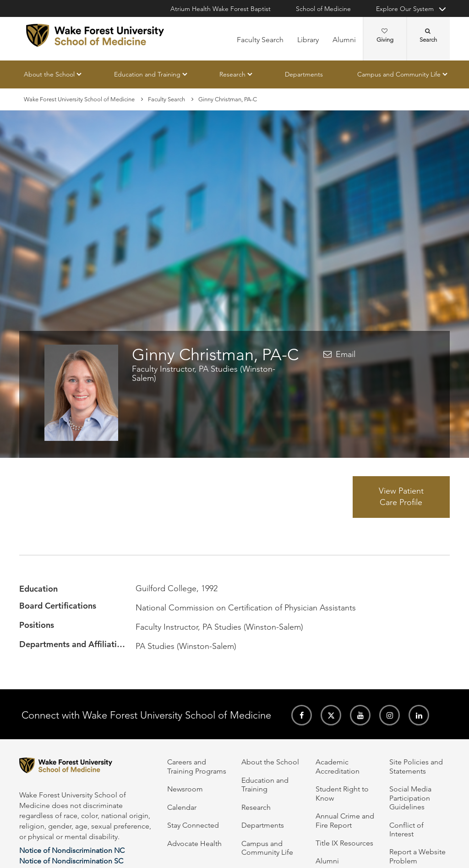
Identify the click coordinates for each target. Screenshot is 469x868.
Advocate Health (194, 843)
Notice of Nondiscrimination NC (72, 850)
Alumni (344, 40)
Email (346, 354)
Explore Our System (405, 9)
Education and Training (147, 74)
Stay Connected (193, 825)
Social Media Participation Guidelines (410, 798)
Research (232, 74)
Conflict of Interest (406, 830)
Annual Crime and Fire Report (345, 820)
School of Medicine (323, 9)
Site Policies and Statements (416, 766)
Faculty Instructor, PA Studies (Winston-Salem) (204, 374)
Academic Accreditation (338, 766)
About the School (49, 74)
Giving (385, 36)
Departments (304, 74)
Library (308, 40)
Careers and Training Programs (197, 766)
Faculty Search (260, 40)
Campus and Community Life (399, 74)
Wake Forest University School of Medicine (79, 99)
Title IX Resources (344, 843)
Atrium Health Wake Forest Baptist (221, 9)
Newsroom (185, 789)
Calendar (182, 807)
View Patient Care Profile (401, 497)
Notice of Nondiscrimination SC (71, 861)
